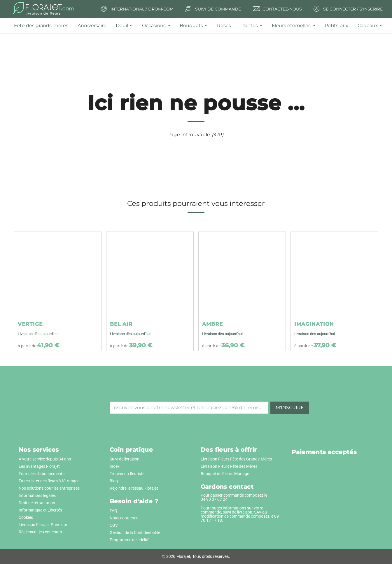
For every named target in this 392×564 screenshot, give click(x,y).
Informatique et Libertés (40, 510)
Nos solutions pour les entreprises (49, 488)
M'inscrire (290, 408)
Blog (114, 481)
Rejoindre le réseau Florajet (134, 488)
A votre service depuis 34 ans (45, 459)
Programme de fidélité (129, 540)
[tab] (43, 26)
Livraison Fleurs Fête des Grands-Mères (236, 459)
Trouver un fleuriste (127, 474)
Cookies (26, 517)
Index (115, 466)
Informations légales (37, 495)
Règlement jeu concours (40, 532)
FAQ (113, 511)
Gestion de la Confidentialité (135, 533)
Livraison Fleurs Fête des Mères (229, 466)
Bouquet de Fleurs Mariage (225, 474)
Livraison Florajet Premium (43, 525)
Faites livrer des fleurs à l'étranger (49, 481)
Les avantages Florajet (39, 466)
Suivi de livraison (125, 459)
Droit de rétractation (37, 503)
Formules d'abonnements (42, 474)
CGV (114, 525)
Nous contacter (124, 518)
